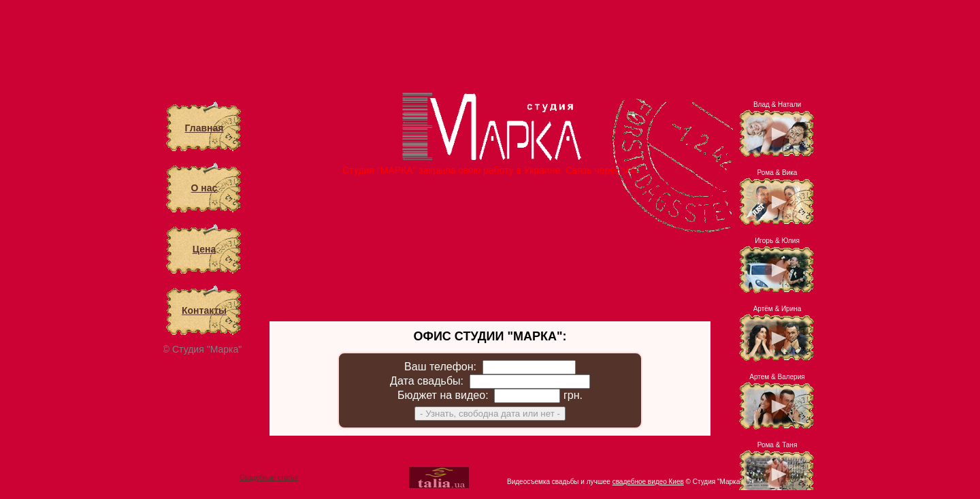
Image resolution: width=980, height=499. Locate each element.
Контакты (204, 310)
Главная (205, 128)
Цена (204, 249)
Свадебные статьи (269, 478)
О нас (205, 188)
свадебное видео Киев (648, 482)
